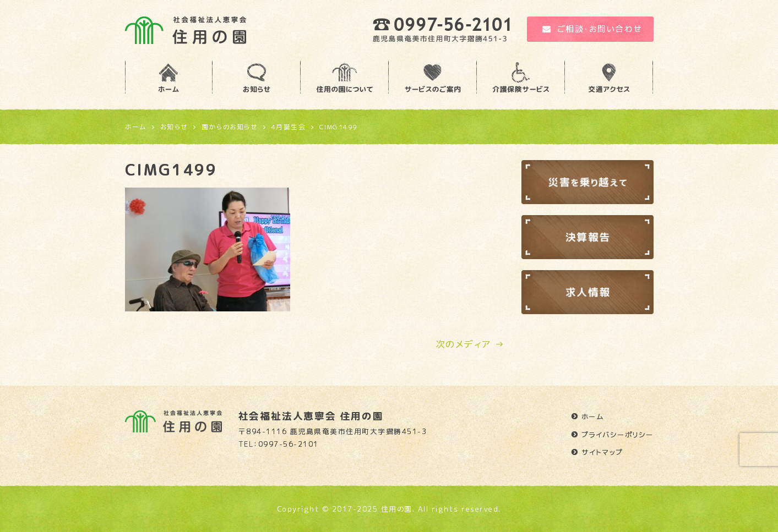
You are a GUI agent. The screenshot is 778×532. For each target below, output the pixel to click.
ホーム (593, 416)
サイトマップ (602, 452)
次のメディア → (470, 344)
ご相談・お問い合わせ (592, 29)
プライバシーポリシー (617, 435)
